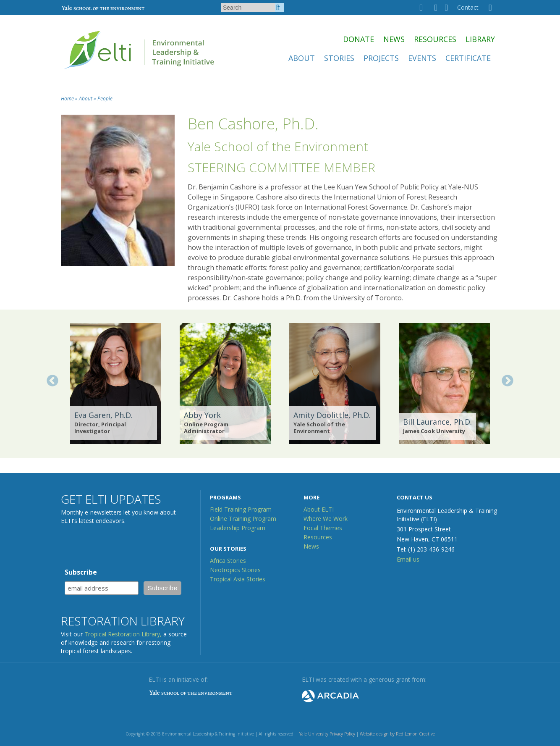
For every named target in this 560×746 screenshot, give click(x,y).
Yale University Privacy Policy (327, 734)
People (105, 99)
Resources (435, 39)
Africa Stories (228, 561)
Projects (381, 58)
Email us (408, 559)
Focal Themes (323, 528)
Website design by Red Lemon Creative (397, 734)
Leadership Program (238, 528)
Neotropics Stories (235, 570)
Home (67, 99)
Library (480, 39)
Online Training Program (243, 519)
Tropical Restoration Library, (123, 634)
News (394, 39)
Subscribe (81, 572)
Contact (468, 7)
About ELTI (319, 509)
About (302, 58)
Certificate (468, 58)
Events (422, 58)
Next (508, 381)
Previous (52, 381)
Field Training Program (241, 509)
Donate (359, 39)
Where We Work (326, 519)
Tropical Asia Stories (238, 579)
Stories (339, 58)
